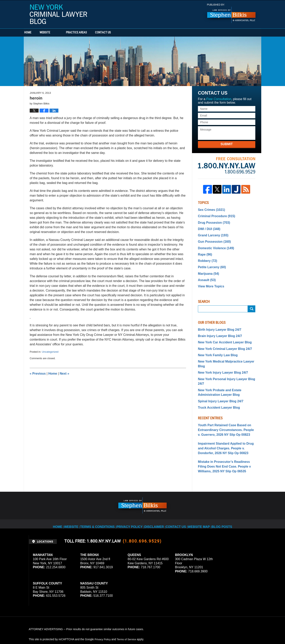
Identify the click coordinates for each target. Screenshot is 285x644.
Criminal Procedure (214, 215)
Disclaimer (155, 495)
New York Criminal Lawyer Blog (58, 14)
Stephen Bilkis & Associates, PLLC (73, 630)
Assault (206, 273)
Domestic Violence (214, 244)
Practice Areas (91, 33)
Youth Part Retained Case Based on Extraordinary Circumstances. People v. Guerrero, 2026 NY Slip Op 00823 (224, 405)
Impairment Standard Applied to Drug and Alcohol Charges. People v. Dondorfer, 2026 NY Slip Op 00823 (227, 422)
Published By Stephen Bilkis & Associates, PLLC (231, 13)
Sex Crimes (210, 209)
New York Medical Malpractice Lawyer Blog (226, 351)
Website (60, 33)
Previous (38, 374)
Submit (227, 144)
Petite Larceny (210, 262)
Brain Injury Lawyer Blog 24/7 (217, 328)
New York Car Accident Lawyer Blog (222, 333)
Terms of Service (128, 611)
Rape (204, 250)
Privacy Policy (130, 495)
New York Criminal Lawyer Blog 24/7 (222, 339)
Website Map (202, 495)
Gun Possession (212, 239)
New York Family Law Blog (215, 345)
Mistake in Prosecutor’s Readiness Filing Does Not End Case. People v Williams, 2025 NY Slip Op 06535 (225, 439)
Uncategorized (50, 352)
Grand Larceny (211, 233)
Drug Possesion (212, 221)
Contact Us (126, 33)
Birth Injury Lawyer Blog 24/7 (217, 322)
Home (35, 33)
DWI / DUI (208, 227)
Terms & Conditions (99, 495)
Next (65, 374)
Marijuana (207, 268)
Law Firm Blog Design (237, 630)
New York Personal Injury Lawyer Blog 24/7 (226, 363)
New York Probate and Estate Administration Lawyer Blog (217, 371)
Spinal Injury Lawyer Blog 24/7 (218, 378)
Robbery (206, 256)
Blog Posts (226, 495)
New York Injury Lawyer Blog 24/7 (220, 357)
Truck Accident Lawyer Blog (216, 384)
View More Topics (209, 279)
